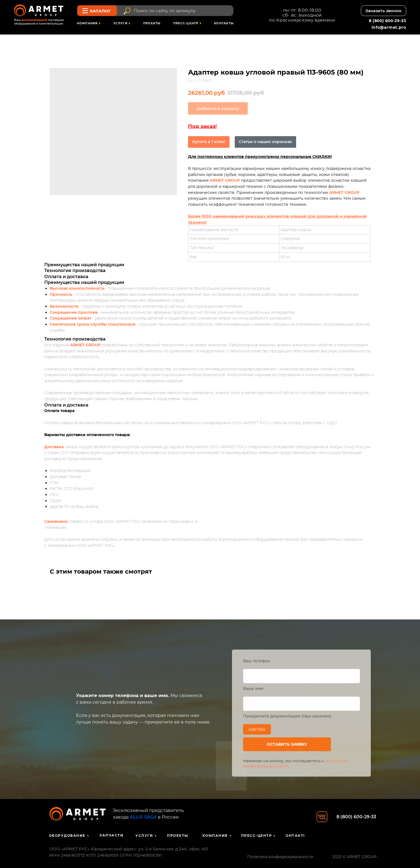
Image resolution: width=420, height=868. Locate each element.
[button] (383, 11)
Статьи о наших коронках (265, 142)
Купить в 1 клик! (209, 142)
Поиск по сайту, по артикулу (165, 11)
